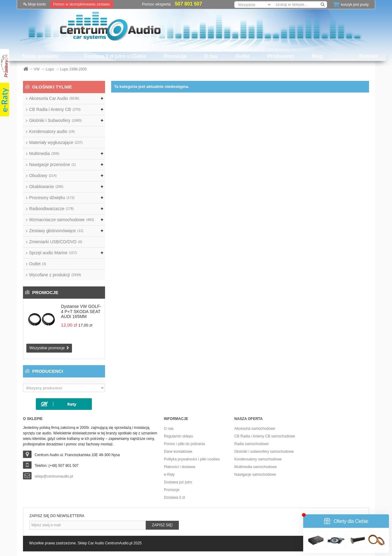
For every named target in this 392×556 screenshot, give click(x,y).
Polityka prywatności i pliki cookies (192, 459)
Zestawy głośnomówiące (56, 231)
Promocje (175, 56)
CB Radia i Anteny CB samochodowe (265, 436)
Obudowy (43, 176)
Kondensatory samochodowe (258, 459)
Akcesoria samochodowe (255, 429)
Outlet (243, 56)
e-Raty (169, 475)
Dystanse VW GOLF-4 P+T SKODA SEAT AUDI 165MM (81, 311)
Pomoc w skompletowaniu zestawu (82, 4)
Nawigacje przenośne (52, 165)
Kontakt (368, 56)
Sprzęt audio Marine (53, 253)
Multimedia (44, 153)
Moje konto (35, 4)
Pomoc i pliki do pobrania (184, 444)
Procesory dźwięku (52, 198)
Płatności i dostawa (180, 467)
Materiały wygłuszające (56, 142)
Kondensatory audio (52, 131)
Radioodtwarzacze (51, 209)
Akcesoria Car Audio (54, 98)
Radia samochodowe (251, 444)
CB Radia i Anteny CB (55, 109)
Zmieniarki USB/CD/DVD (56, 242)
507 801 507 (188, 4)
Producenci (281, 56)
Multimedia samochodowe (256, 467)
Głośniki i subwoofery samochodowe (264, 452)
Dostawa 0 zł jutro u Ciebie (115, 56)
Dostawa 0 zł (174, 497)
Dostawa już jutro (178, 482)
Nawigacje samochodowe (255, 475)
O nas (211, 56)
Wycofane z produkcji (55, 275)
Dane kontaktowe (178, 452)
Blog (317, 56)
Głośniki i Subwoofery (55, 120)
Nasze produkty (40, 56)
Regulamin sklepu (178, 436)
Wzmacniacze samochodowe (62, 220)
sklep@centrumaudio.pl (54, 476)
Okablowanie (46, 187)
